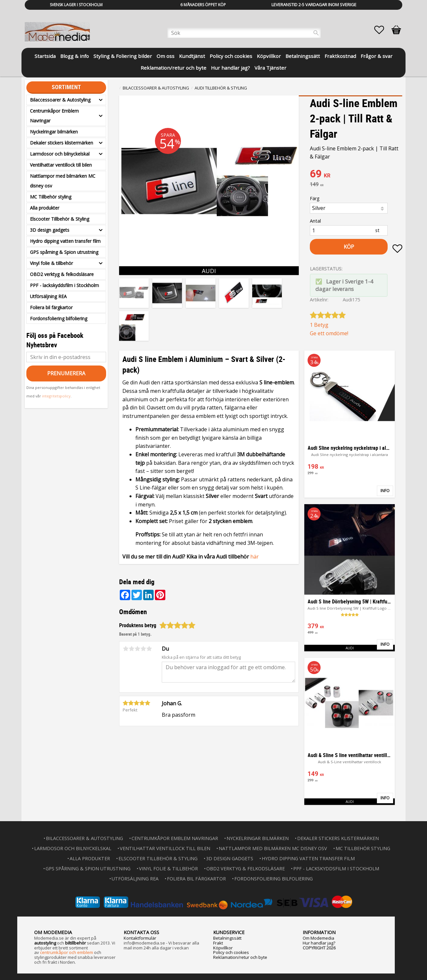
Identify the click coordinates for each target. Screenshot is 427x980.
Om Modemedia (318, 938)
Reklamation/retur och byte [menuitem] (173, 68)
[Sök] (316, 33)
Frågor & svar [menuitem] (377, 56)
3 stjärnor (137, 649)
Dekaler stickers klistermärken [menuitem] (62, 143)
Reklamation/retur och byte (240, 957)
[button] (382, 30)
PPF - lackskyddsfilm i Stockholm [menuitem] (64, 285)
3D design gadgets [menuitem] (50, 230)
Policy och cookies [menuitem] (231, 56)
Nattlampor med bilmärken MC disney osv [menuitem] (63, 181)
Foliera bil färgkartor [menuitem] (51, 307)
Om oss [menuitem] (165, 56)
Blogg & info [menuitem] (75, 56)
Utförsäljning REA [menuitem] (48, 296)
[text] (356, 174)
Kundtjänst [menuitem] (192, 56)
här (255, 557)
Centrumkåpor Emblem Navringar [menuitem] (54, 116)
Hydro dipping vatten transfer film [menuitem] (65, 241)
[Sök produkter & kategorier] (244, 33)
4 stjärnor (143, 649)
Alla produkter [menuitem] (45, 208)
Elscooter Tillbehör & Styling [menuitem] (60, 219)
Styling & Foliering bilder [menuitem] (123, 56)
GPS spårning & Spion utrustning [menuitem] (64, 252)
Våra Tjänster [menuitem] (270, 68)
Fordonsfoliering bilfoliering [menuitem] (59, 318)
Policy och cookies (231, 952)
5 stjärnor (149, 649)
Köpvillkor (223, 948)
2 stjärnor (131, 649)
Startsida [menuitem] (45, 56)
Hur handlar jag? (319, 943)
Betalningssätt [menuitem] (303, 56)
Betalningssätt (227, 938)
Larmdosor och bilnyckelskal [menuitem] (60, 154)
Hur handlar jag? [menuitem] (230, 68)
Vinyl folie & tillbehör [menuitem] (51, 263)
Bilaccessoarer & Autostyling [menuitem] (60, 100)
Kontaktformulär (140, 938)
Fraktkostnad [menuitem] (340, 56)
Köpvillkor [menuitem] (269, 56)
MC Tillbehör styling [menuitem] (51, 197)
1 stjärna (126, 649)
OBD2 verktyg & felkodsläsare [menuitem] (62, 274)
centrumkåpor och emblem (67, 952)
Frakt (218, 943)
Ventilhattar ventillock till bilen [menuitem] (61, 165)
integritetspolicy (56, 396)
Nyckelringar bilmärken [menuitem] (54, 132)
